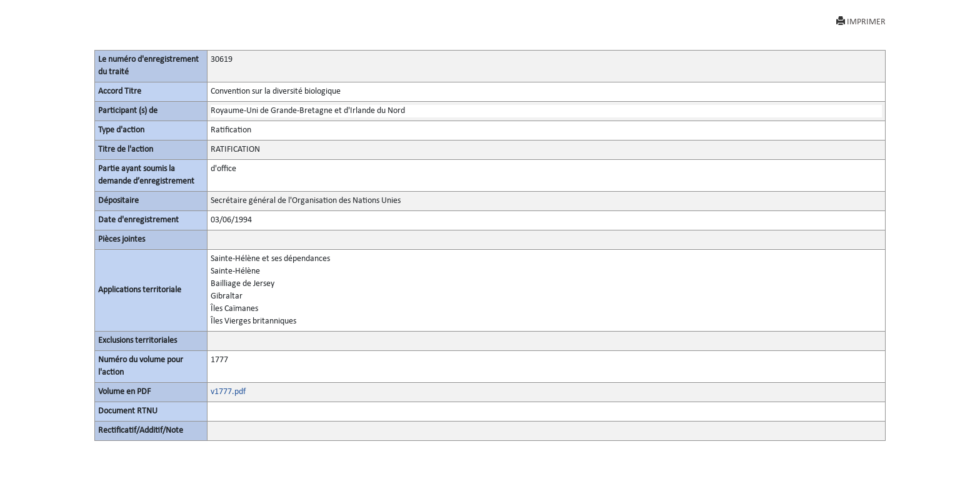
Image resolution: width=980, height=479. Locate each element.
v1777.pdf (228, 392)
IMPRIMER (861, 22)
